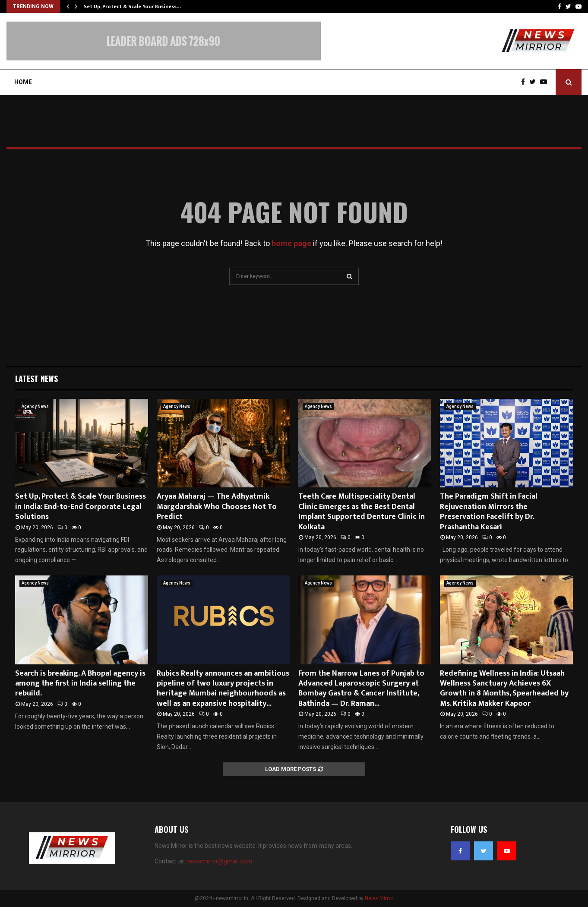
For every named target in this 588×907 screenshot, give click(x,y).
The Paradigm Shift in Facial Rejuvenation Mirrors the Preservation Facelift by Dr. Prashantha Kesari (489, 512)
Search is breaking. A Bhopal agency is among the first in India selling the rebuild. (80, 684)
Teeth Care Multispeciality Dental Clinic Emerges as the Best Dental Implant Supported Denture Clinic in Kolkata (362, 512)
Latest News (36, 379)
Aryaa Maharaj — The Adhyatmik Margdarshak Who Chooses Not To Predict (217, 507)
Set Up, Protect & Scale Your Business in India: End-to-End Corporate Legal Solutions (81, 507)
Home (23, 82)
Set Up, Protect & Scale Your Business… (132, 6)
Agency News (35, 406)
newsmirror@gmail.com (219, 861)
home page (291, 243)
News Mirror (379, 898)
